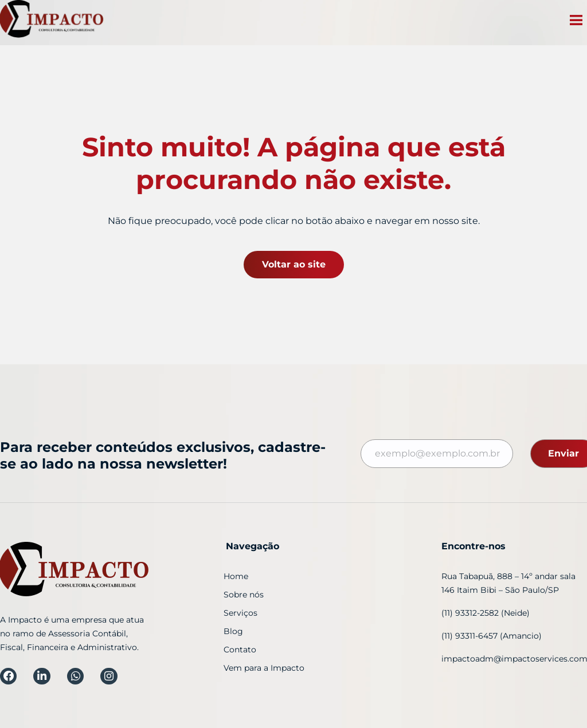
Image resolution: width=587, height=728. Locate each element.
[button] (576, 22)
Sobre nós (244, 595)
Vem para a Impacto (264, 668)
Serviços (240, 613)
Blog (233, 631)
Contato (240, 650)
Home (236, 576)
